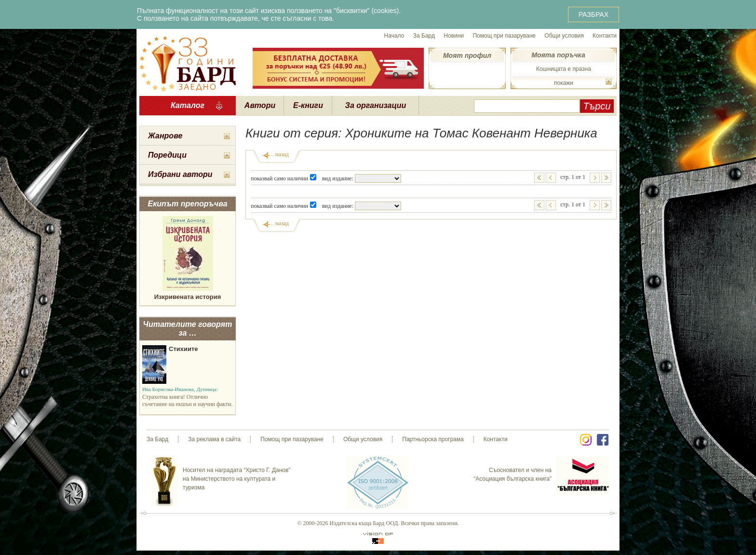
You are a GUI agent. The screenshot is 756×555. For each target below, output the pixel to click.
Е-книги (308, 105)
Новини (454, 36)
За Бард (424, 36)
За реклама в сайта (214, 439)
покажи (564, 83)
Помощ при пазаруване (504, 36)
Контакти (605, 36)
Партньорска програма (433, 439)
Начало (394, 36)
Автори (260, 105)
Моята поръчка (558, 55)
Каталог (188, 105)
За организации (376, 105)
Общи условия (564, 36)
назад (282, 154)
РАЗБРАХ (594, 14)
